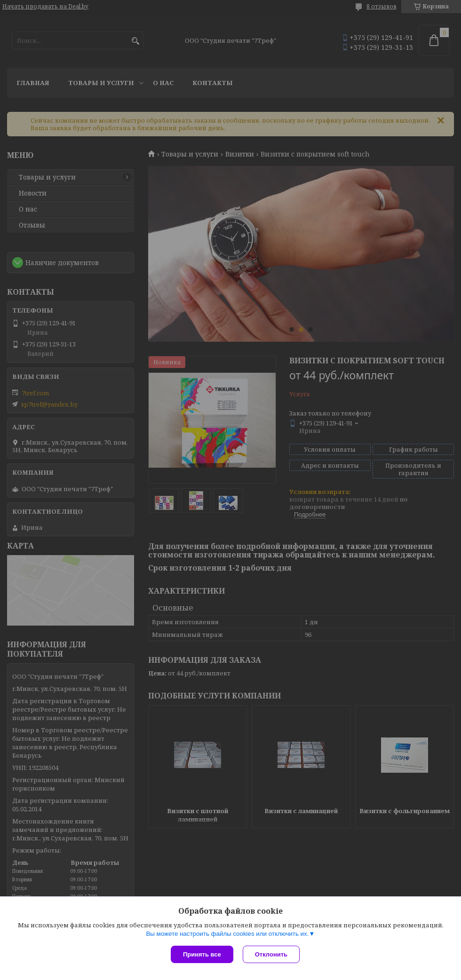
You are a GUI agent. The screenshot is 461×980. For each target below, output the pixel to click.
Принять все (202, 954)
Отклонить (271, 954)
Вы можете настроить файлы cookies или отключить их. (227, 934)
